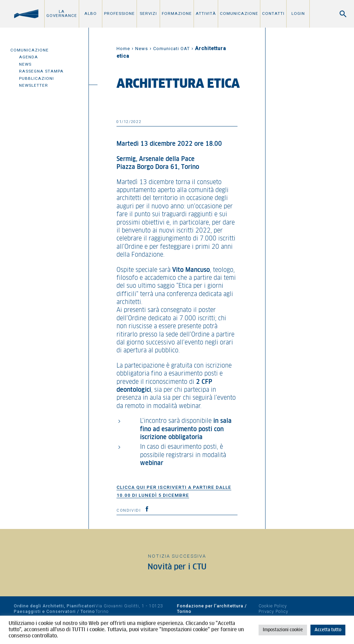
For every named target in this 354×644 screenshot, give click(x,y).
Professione (119, 13)
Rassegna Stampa (41, 71)
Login (298, 13)
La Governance (62, 13)
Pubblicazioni (36, 78)
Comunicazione (239, 13)
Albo (91, 13)
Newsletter (34, 85)
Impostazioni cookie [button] (283, 630)
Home (123, 49)
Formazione (177, 13)
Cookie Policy (273, 606)
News (25, 64)
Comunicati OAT (171, 49)
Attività (206, 13)
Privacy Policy (273, 611)
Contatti (273, 13)
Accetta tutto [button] (328, 630)
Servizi (148, 13)
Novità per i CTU (177, 567)
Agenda (29, 57)
